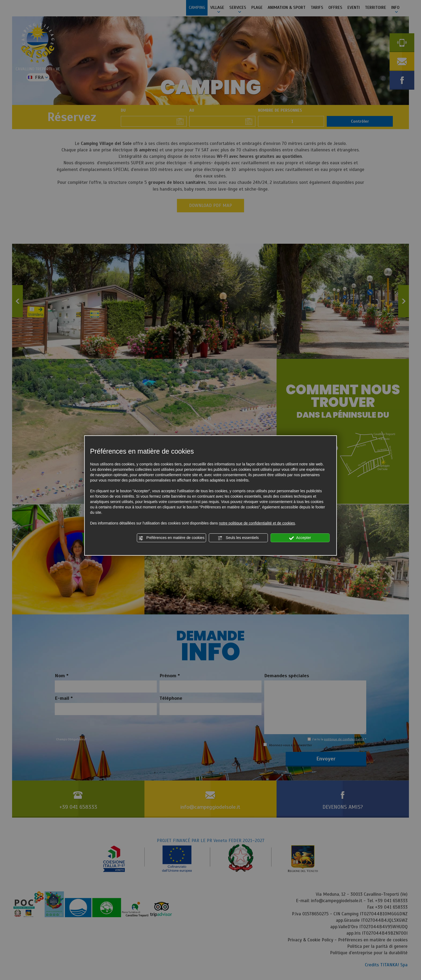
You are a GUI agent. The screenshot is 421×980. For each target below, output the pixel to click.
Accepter (300, 538)
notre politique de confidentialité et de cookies (257, 523)
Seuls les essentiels (238, 538)
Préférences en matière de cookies (171, 538)
